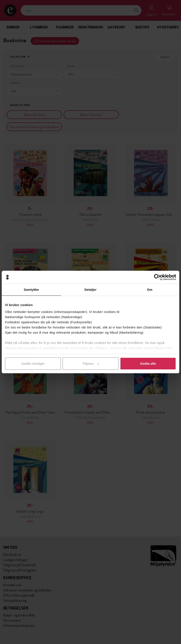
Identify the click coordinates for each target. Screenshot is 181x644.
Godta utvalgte (33, 363)
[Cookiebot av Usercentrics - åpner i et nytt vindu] (157, 277)
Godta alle (148, 363)
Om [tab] (150, 290)
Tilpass (91, 363)
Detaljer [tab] (90, 290)
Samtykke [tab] (31, 290)
